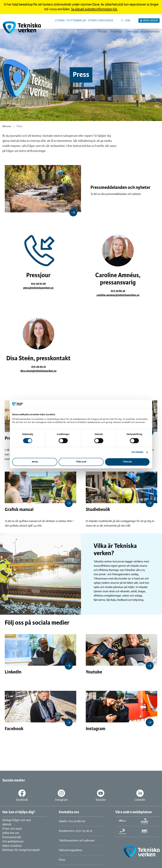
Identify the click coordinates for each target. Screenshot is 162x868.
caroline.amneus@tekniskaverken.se (118, 295)
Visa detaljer (137, 452)
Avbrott (7, 825)
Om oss (7, 126)
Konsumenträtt (12, 837)
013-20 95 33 (39, 367)
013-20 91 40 (38, 284)
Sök (128, 20)
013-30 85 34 (118, 291)
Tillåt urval (81, 462)
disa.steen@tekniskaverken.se (38, 371)
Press (62, 860)
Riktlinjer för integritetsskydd (21, 850)
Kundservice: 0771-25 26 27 (76, 831)
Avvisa (35, 462)
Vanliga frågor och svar (17, 820)
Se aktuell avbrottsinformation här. (94, 9)
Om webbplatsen (13, 842)
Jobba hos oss (11, 833)
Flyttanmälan (76, 20)
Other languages (100, 20)
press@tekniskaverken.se (38, 288)
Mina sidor (151, 20)
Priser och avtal (12, 829)
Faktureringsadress (71, 850)
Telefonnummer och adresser (77, 841)
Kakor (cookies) (12, 846)
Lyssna (60, 20)
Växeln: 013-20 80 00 (72, 821)
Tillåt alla (127, 462)
